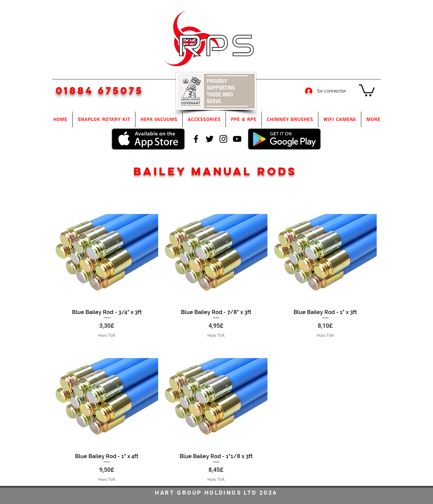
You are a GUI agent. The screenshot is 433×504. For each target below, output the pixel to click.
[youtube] (237, 139)
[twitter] (210, 139)
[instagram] (223, 139)
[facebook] (196, 139)
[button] (367, 90)
